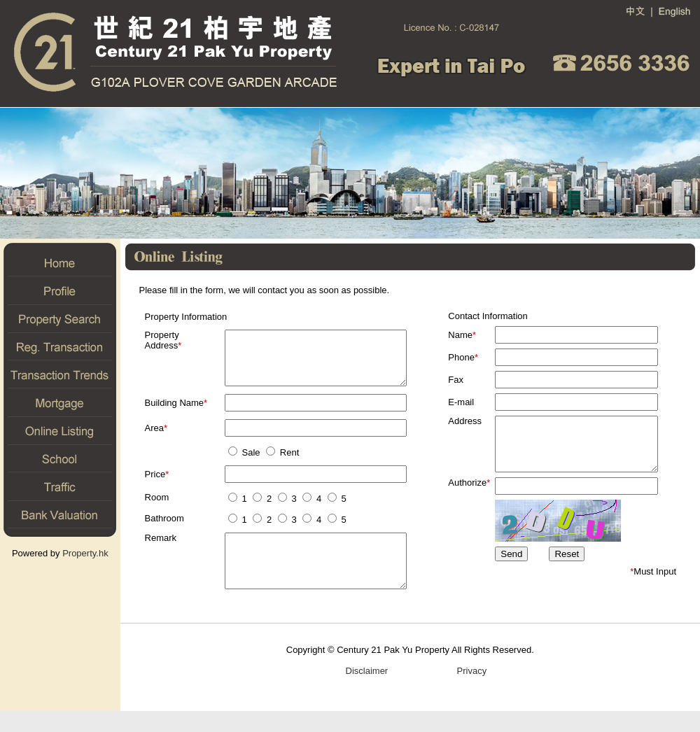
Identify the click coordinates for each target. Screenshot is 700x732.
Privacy (471, 692)
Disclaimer (366, 692)
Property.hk (85, 553)
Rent (280, 463)
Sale (243, 463)
